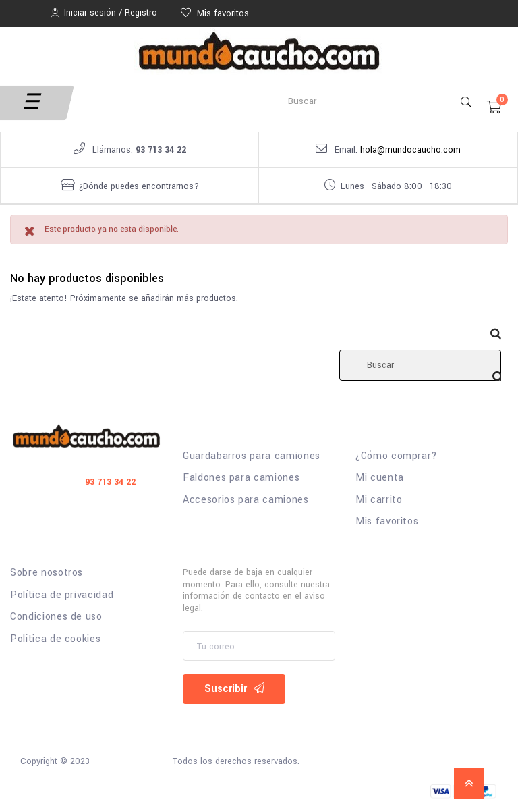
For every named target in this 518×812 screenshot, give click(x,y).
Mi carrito (379, 500)
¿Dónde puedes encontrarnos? (139, 186)
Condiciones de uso (56, 617)
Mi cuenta (380, 478)
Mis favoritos (387, 522)
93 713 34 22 (161, 150)
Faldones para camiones (241, 478)
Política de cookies (55, 639)
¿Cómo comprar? (397, 456)
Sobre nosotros (47, 573)
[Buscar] (420, 365)
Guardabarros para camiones (252, 456)
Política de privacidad (62, 595)
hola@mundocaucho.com (410, 150)
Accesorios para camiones (246, 500)
